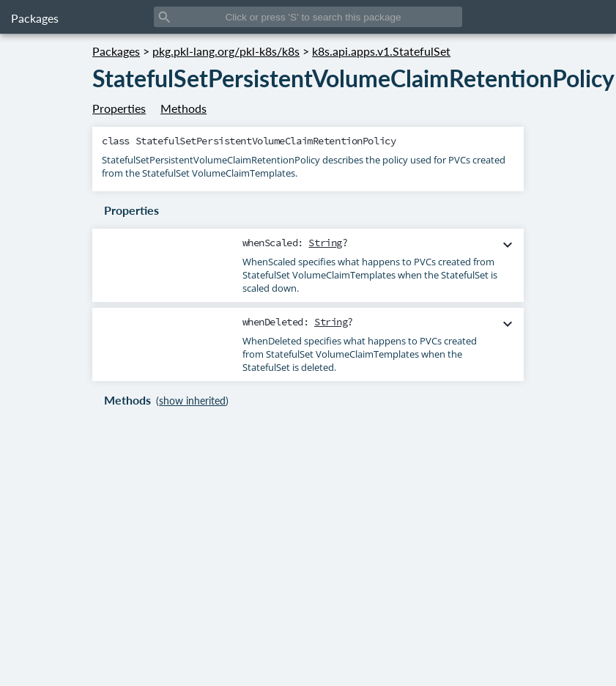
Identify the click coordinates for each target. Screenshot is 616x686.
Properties (119, 108)
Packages (35, 18)
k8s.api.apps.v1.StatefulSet (381, 51)
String (325, 243)
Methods (183, 108)
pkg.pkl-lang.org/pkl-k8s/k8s (226, 51)
